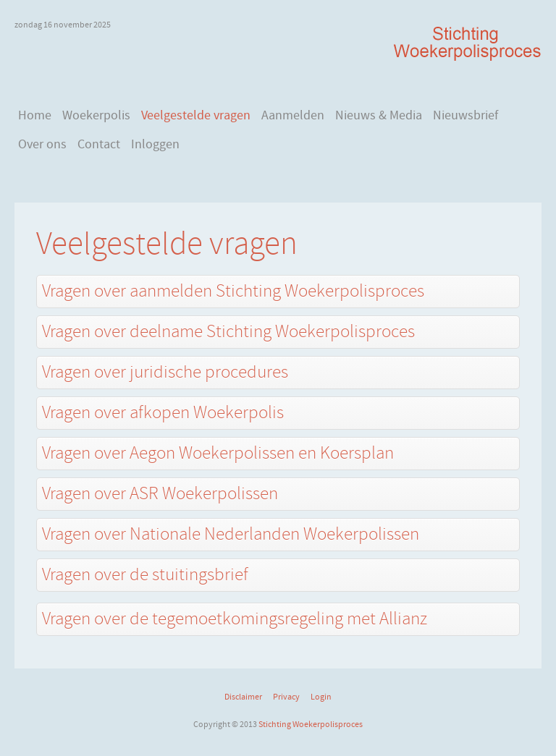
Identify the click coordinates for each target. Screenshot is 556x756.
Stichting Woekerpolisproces (311, 724)
